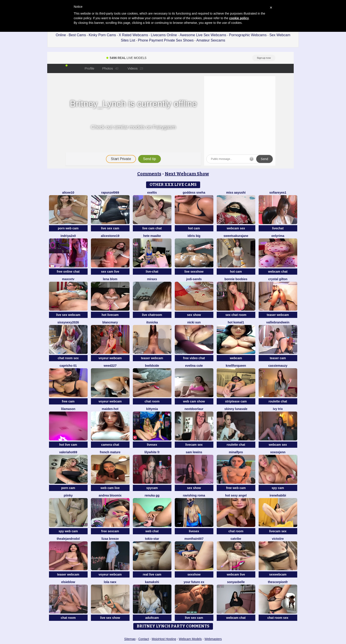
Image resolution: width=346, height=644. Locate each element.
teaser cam (278, 358)
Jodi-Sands (194, 279)
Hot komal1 (236, 322)
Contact (144, 639)
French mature (110, 452)
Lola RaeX (110, 582)
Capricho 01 (68, 366)
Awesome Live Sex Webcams (203, 35)
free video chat (194, 358)
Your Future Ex (194, 582)
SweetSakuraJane (236, 236)
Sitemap (130, 639)
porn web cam (68, 228)
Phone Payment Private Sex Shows (166, 40)
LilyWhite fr (152, 452)
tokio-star (152, 539)
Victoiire (278, 539)
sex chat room (236, 315)
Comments (149, 174)
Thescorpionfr (278, 582)
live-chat (152, 272)
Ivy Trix (278, 409)
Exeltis (152, 193)
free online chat (68, 272)
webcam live (236, 574)
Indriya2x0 (68, 236)
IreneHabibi (278, 495)
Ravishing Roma (194, 495)
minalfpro (236, 452)
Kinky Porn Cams (102, 35)
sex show (194, 315)
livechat (278, 228)
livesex (152, 445)
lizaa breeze (110, 539)
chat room (152, 401)
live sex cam (110, 228)
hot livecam (110, 315)
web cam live (110, 488)
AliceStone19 (110, 236)
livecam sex (194, 445)
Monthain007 (194, 539)
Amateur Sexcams (211, 40)
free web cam (236, 488)
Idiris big (194, 236)
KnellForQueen (236, 366)
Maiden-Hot (110, 409)
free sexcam (110, 531)
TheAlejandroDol (68, 539)
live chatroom (152, 315)
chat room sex (68, 358)
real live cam (152, 574)
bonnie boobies (236, 279)
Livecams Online (164, 35)
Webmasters (213, 639)
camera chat (110, 445)
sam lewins (194, 452)
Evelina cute (194, 366)
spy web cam (68, 531)
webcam (236, 358)
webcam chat (278, 272)
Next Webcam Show (187, 174)
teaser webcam (278, 315)
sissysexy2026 (68, 322)
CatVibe (236, 539)
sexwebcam (278, 574)
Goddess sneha (194, 193)
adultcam (152, 618)
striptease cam (236, 401)
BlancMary (110, 322)
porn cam (68, 488)
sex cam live (110, 272)
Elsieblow (68, 582)
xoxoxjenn (278, 452)
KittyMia (152, 409)
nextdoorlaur (194, 409)
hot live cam (68, 445)
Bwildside (152, 366)
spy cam (278, 488)
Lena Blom (110, 279)
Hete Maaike (152, 236)
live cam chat (152, 228)
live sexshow (194, 272)
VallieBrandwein (278, 322)
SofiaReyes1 (278, 193)
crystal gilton (278, 279)
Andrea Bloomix (110, 495)
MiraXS (152, 279)
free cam (68, 401)
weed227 (110, 366)
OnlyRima (278, 236)
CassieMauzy (278, 366)
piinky (68, 495)
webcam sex (236, 228)
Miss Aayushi (236, 193)
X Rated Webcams (133, 35)
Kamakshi (152, 582)
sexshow (194, 574)
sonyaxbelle (236, 582)
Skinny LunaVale (236, 409)
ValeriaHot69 (68, 452)
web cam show (194, 401)
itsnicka (152, 322)
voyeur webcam (110, 358)
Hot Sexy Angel (236, 495)
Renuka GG (152, 495)
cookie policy (239, 18)
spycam (152, 488)
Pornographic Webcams (248, 35)
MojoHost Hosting (164, 639)
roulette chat (278, 401)
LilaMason (68, 409)
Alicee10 (68, 193)
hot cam (194, 228)
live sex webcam (68, 315)
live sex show (110, 618)
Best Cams (77, 35)
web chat (152, 531)
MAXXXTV (68, 279)
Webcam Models (190, 639)
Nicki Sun (194, 322)
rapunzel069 (110, 193)
